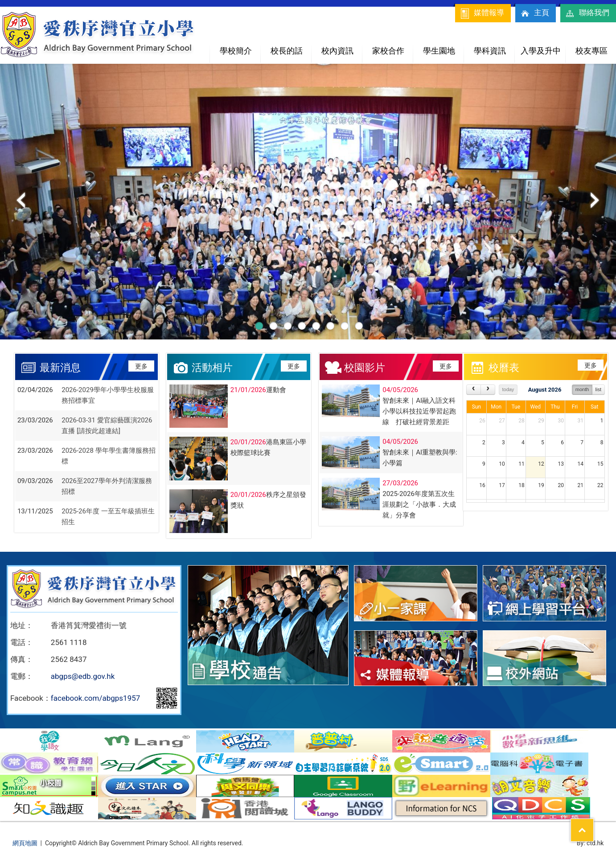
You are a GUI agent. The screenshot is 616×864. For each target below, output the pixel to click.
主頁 (534, 13)
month (582, 389)
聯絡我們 (587, 13)
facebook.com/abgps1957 (96, 698)
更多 (141, 366)
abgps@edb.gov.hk (83, 676)
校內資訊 (342, 47)
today (508, 389)
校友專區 (591, 51)
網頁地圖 (25, 843)
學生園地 (443, 47)
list (598, 389)
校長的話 (287, 51)
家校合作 (392, 47)
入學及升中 (543, 47)
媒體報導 (482, 13)
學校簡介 (240, 47)
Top (593, 824)
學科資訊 (494, 47)
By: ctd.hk (590, 843)
